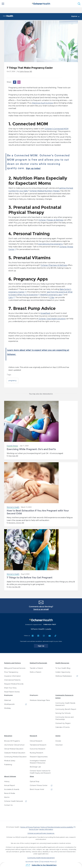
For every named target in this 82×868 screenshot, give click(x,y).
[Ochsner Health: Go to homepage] (41, 3)
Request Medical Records (14, 684)
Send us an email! (41, 609)
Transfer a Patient (36, 668)
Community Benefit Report (66, 709)
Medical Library (10, 761)
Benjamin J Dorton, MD (16, 523)
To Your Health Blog (63, 668)
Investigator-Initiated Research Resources (38, 762)
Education (8, 736)
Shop (32, 776)
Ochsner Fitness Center (39, 786)
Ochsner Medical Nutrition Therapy (45, 191)
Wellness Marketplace (64, 676)
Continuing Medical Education (15, 757)
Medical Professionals (38, 663)
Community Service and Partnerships (64, 718)
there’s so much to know (42, 103)
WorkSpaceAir (9, 704)
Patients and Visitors (12, 663)
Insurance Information (12, 676)
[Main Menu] (3, 4)
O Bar (52, 297)
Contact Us (8, 805)
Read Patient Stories (12, 692)
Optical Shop (35, 782)
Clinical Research (36, 741)
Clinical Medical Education (14, 749)
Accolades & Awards (12, 789)
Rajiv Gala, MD (13, 456)
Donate (58, 741)
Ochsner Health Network (14, 801)
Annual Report (10, 786)
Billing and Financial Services (15, 668)
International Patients (12, 680)
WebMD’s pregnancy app (51, 295)
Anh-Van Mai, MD (15, 587)
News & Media (10, 793)
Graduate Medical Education (15, 753)
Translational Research (38, 745)
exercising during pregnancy (51, 244)
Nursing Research (36, 753)
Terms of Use (34, 829)
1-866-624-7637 (50, 625)
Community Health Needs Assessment (65, 704)
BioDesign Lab (35, 767)
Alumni (7, 797)
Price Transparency (11, 672)
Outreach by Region (63, 723)
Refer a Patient (36, 672)
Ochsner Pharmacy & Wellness (54, 265)
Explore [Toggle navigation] (75, 17)
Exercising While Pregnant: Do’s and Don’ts (31, 449)
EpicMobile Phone (48, 862)
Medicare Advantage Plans (40, 700)
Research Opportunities (39, 757)
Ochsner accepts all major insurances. (41, 833)
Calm (11, 297)
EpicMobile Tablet (32, 862)
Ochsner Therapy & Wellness (51, 220)
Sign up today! (36, 168)
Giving (58, 736)
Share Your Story (10, 688)
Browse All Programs (12, 741)
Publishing (8, 765)
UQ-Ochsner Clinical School (14, 745)
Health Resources (62, 663)
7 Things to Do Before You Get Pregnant (30, 578)
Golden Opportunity (63, 672)
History (7, 782)
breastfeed (45, 313)
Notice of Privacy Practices (30, 827)
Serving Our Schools (63, 713)
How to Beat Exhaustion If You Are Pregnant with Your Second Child (38, 512)
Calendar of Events (62, 727)
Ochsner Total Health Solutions (52, 319)
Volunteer (59, 745)
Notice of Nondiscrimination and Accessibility (57, 827)
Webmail (7, 700)
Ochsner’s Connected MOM (57, 129)
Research (33, 736)
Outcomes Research (38, 749)
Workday (7, 708)
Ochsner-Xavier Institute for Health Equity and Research (40, 772)
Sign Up (43, 646)
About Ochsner (10, 776)
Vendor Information (46, 829)
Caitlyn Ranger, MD (26, 72)
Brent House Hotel (37, 789)
